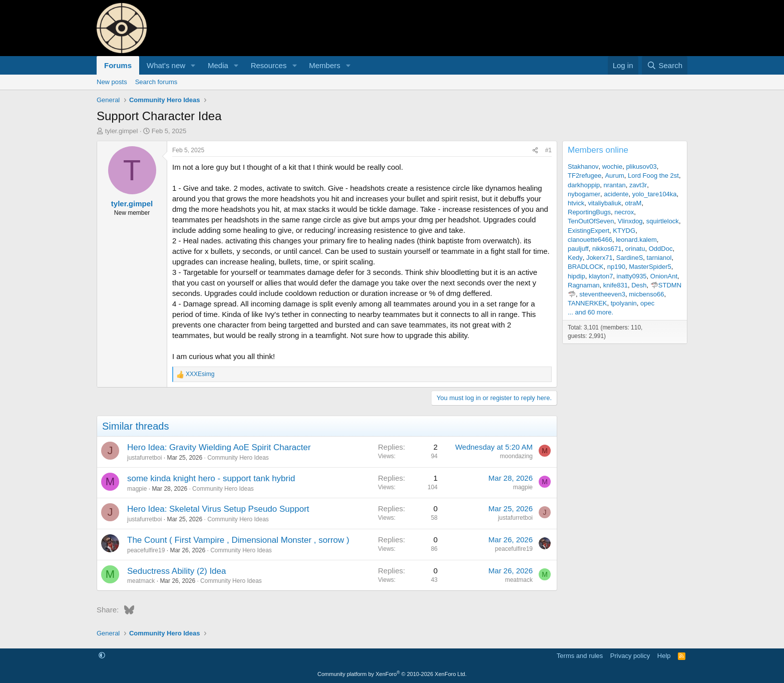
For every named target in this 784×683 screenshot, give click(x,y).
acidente (616, 194)
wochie (612, 166)
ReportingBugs (589, 212)
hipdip (576, 276)
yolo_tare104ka (655, 194)
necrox (624, 212)
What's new (166, 65)
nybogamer (584, 194)
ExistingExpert (589, 231)
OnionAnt (664, 276)
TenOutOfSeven (591, 221)
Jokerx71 (600, 258)
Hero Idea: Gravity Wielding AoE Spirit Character (219, 447)
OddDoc (661, 249)
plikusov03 (641, 166)
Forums (118, 65)
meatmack (141, 581)
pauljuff (578, 249)
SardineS (630, 258)
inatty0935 (632, 276)
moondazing (516, 456)
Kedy (575, 258)
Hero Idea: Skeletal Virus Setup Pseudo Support (218, 509)
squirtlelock (663, 221)
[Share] (535, 150)
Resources (269, 65)
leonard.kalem (636, 240)
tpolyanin (624, 303)
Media (218, 65)
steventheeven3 (602, 294)
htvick (576, 203)
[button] (193, 65)
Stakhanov (583, 166)
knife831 (616, 285)
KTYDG (624, 231)
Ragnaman (584, 285)
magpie (137, 489)
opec (647, 303)
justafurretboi (144, 458)
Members (325, 65)
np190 (616, 267)
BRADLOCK (586, 267)
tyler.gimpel (122, 131)
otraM (633, 203)
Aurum (614, 176)
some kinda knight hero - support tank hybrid (211, 478)
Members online (598, 150)
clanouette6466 (590, 240)
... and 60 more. (591, 312)
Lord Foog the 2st (653, 176)
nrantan (615, 185)
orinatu (635, 249)
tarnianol (659, 258)
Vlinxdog (630, 221)
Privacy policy (630, 656)
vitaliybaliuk (604, 203)
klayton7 (601, 276)
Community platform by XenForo (392, 674)
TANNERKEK (587, 303)
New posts (112, 82)
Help (664, 656)
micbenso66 (646, 294)
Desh (639, 285)
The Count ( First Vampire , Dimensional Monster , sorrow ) (238, 540)
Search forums (156, 82)
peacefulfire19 (146, 550)
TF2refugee (584, 176)
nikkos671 (607, 249)
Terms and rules (580, 656)
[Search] (665, 65)
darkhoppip (584, 185)
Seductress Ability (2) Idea (176, 571)
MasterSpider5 (650, 267)
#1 (548, 150)
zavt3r (638, 185)
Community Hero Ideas (238, 458)
